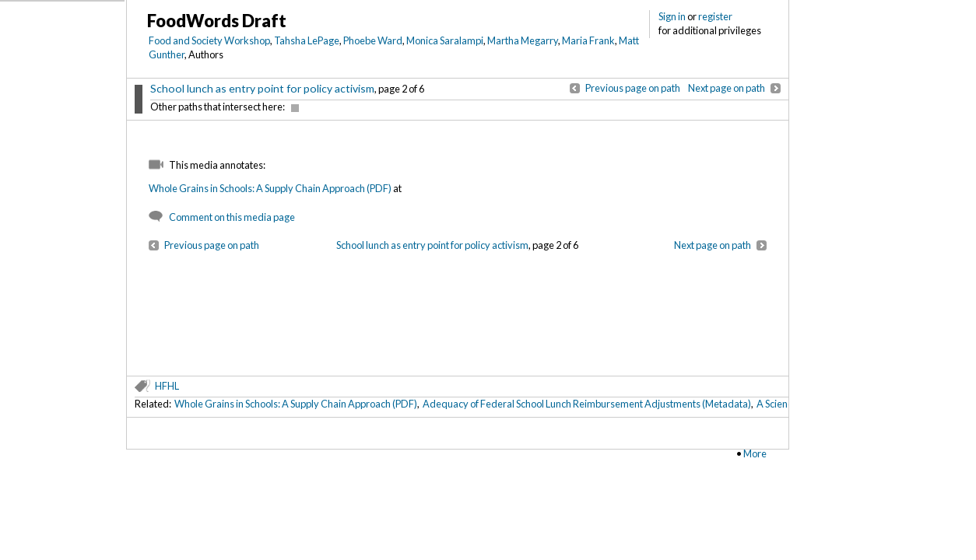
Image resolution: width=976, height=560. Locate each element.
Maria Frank (588, 40)
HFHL (167, 386)
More (755, 453)
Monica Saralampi (445, 40)
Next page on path (727, 88)
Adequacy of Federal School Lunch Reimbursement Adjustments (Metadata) (587, 404)
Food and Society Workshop (209, 40)
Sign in (672, 16)
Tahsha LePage (307, 40)
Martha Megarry (523, 40)
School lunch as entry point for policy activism (262, 88)
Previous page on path (633, 88)
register (715, 16)
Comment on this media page (232, 217)
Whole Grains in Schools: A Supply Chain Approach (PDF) (270, 188)
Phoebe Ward (373, 40)
